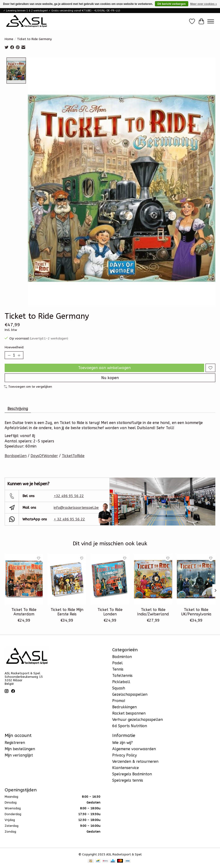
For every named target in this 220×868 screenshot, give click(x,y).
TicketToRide (73, 456)
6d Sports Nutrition (130, 726)
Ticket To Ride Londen (110, 612)
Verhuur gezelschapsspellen (138, 720)
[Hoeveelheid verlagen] (9, 355)
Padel (117, 663)
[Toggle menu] (211, 21)
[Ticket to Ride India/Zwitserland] (153, 579)
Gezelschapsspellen (130, 694)
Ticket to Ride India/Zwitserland (153, 612)
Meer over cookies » (204, 4)
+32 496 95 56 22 (69, 496)
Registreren (15, 743)
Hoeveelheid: (14, 347)
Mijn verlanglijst (19, 755)
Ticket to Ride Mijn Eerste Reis (67, 612)
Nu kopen (110, 378)
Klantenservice (126, 768)
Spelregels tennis (128, 780)
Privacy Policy (124, 755)
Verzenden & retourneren (135, 761)
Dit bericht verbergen (172, 4)
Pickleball (121, 682)
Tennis (118, 669)
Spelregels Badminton (132, 774)
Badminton (122, 657)
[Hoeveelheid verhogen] (19, 355)
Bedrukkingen (124, 707)
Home (9, 39)
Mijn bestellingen (20, 749)
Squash (119, 688)
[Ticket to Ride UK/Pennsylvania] (196, 579)
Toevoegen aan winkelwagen (104, 368)
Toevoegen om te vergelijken (28, 387)
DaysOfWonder (44, 456)
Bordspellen (16, 456)
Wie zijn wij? (122, 743)
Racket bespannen (129, 713)
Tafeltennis (122, 676)
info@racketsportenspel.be (76, 508)
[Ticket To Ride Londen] (110, 579)
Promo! (119, 701)
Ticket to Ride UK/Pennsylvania (196, 612)
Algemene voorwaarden (134, 749)
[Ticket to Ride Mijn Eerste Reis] (67, 579)
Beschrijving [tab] (18, 408)
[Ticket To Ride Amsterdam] (24, 579)
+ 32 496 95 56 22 (69, 519)
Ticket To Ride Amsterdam (24, 612)
